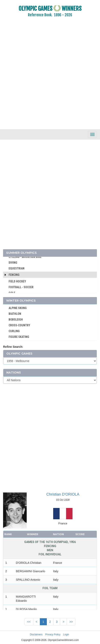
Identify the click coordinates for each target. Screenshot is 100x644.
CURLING (14, 331)
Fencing (14, 275)
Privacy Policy (53, 635)
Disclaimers (36, 635)
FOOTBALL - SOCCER (21, 287)
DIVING (13, 263)
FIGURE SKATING (19, 337)
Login (66, 635)
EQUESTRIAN (17, 268)
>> (71, 622)
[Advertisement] (50, 76)
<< (29, 622)
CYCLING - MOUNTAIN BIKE (25, 257)
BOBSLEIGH (16, 320)
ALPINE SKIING (18, 308)
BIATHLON (15, 314)
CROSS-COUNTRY (19, 325)
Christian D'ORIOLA (63, 494)
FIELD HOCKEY (17, 281)
